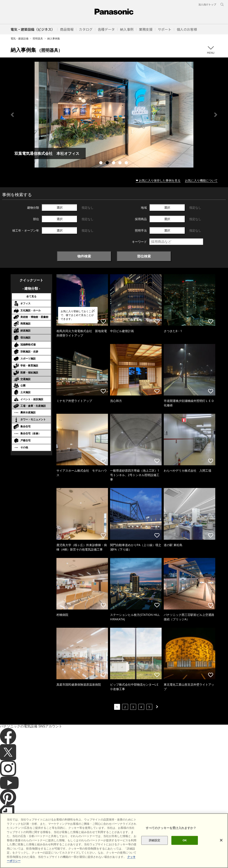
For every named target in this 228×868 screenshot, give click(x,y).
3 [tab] (114, 163)
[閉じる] (221, 840)
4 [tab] (120, 163)
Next (216, 115)
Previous (12, 115)
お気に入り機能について (201, 180)
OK (185, 840)
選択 (60, 208)
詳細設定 (155, 840)
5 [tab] (127, 163)
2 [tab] (108, 163)
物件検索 (84, 256)
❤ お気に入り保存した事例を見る (158, 180)
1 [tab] (101, 163)
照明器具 (38, 38)
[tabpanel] (114, 115)
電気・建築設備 (20, 38)
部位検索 (144, 256)
